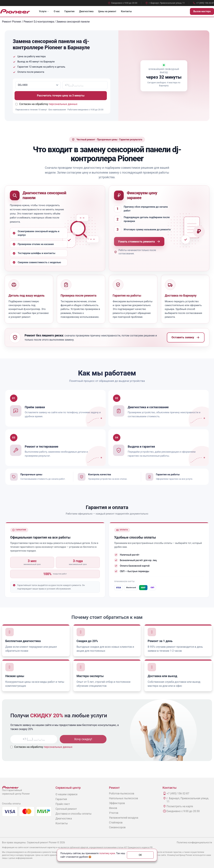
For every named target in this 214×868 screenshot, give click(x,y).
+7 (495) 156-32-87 (203, 3)
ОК (140, 855)
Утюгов (114, 813)
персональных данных (63, 104)
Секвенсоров (117, 827)
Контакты (126, 11)
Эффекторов (117, 803)
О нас (57, 11)
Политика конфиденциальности (194, 842)
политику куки (107, 853)
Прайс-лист (63, 804)
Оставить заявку (186, 337)
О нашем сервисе (66, 794)
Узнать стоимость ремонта (139, 241)
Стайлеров (116, 823)
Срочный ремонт (66, 809)
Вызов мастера (202, 11)
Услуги (44, 11)
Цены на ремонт (107, 11)
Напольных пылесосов (123, 798)
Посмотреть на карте (180, 806)
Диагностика (86, 11)
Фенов (113, 808)
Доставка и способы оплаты (73, 814)
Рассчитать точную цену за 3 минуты (62, 96)
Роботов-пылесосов (122, 793)
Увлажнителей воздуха (124, 818)
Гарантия (69, 11)
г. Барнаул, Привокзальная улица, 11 (165, 3)
